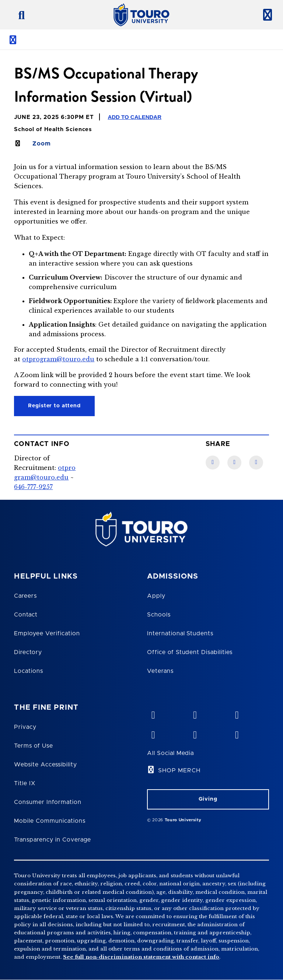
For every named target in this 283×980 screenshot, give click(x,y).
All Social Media (170, 753)
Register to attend (54, 406)
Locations (29, 671)
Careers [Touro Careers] (25, 596)
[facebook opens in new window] (153, 733)
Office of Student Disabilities (190, 652)
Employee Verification (47, 633)
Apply (156, 596)
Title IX (25, 783)
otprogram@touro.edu (58, 359)
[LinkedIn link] (234, 463)
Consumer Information (48, 802)
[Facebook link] (213, 463)
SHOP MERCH (179, 770)
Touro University (183, 820)
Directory (28, 652)
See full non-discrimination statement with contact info (141, 957)
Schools (159, 615)
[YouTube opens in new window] (195, 713)
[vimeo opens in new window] (153, 713)
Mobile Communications (50, 821)
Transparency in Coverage (53, 840)
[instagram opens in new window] (237, 733)
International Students (180, 633)
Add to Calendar (134, 117)
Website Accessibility (45, 765)
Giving (208, 799)
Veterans (160, 671)
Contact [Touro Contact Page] (26, 615)
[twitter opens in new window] (195, 733)
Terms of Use (34, 746)
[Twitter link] (256, 463)
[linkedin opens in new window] (237, 713)
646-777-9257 (33, 487)
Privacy (25, 727)
